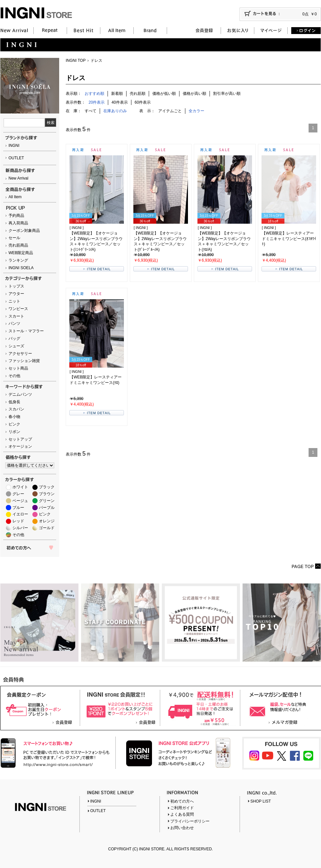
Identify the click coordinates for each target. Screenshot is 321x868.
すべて (91, 111)
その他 (14, 376)
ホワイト (20, 487)
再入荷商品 (18, 223)
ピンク (14, 424)
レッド (18, 521)
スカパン (16, 409)
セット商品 (18, 368)
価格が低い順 (164, 94)
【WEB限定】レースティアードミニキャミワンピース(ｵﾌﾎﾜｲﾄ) (289, 239)
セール (14, 238)
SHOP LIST (261, 801)
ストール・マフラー (26, 331)
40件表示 (119, 102)
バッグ (14, 339)
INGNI (14, 146)
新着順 (117, 94)
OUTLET (16, 158)
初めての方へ (182, 801)
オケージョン (20, 446)
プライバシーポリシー (190, 821)
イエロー (20, 514)
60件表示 (143, 102)
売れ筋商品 (18, 245)
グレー (18, 494)
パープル (47, 508)
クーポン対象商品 (24, 231)
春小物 (14, 417)
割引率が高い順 (227, 94)
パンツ (14, 323)
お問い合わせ (182, 828)
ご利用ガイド (182, 808)
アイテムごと (170, 111)
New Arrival (18, 178)
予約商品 (16, 216)
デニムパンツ (20, 394)
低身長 (14, 402)
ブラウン (47, 494)
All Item (15, 197)
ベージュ (20, 501)
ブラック (47, 487)
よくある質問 (182, 814)
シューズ (16, 346)
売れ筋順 (138, 94)
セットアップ (20, 439)
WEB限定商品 (21, 253)
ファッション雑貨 (24, 361)
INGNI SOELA (21, 268)
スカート (16, 316)
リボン (14, 432)
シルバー (20, 528)
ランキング (18, 260)
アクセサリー (20, 354)
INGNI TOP (76, 61)
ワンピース (18, 309)
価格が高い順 (194, 94)
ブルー (18, 508)
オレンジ (47, 521)
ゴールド (47, 528)
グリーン (47, 501)
